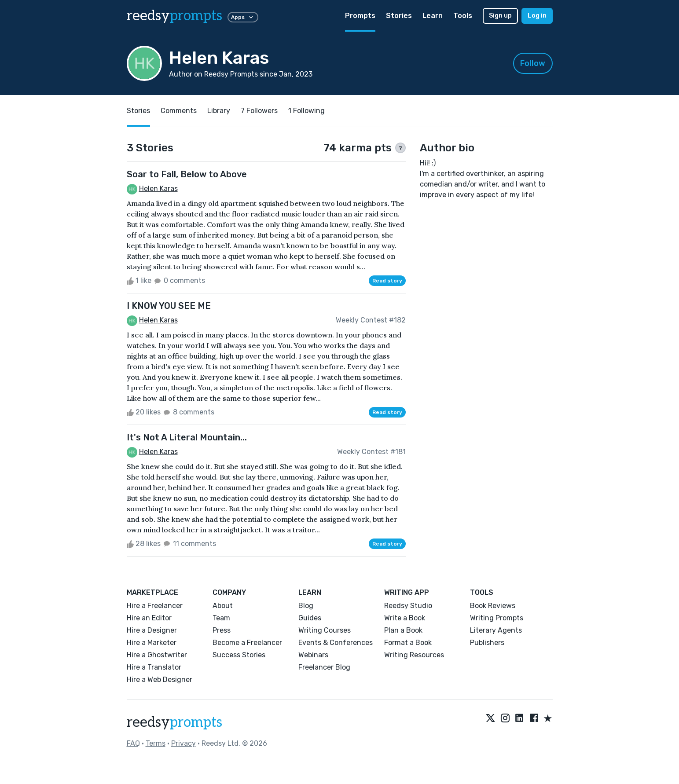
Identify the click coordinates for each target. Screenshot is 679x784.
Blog (306, 606)
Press (222, 630)
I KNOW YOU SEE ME (169, 306)
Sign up (500, 16)
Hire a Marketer (152, 643)
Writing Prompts (497, 618)
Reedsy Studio (408, 606)
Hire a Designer (152, 630)
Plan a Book (403, 630)
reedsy (174, 722)
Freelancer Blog (324, 667)
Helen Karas (158, 189)
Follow (533, 63)
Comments (179, 111)
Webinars (313, 655)
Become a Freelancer (247, 643)
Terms (156, 743)
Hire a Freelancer (155, 606)
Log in (537, 16)
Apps (243, 17)
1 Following (306, 111)
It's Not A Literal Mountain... (187, 437)
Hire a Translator (154, 667)
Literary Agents (496, 630)
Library (219, 111)
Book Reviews (493, 606)
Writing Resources (414, 655)
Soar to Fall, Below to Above (187, 174)
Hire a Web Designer (160, 680)
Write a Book (405, 618)
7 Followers (259, 111)
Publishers (487, 643)
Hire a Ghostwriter (157, 655)
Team (221, 618)
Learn (433, 16)
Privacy (184, 743)
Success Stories (239, 655)
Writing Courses (325, 630)
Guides (310, 618)
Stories (399, 16)
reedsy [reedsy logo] (174, 16)
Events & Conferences (336, 643)
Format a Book (408, 643)
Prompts (360, 16)
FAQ (133, 743)
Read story (387, 281)
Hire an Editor (149, 618)
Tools (463, 16)
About (223, 606)
